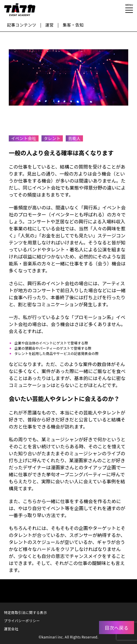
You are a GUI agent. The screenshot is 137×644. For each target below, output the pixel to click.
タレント (52, 138)
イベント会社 (24, 138)
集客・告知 (73, 25)
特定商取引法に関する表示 (26, 612)
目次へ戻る (117, 628)
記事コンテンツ (22, 25)
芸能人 (74, 138)
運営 (50, 25)
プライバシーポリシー (22, 621)
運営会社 (11, 629)
